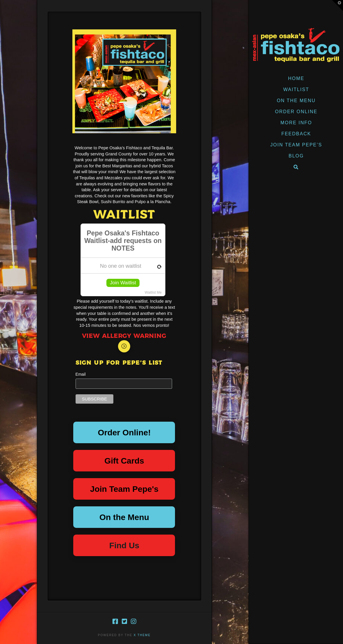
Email (81, 374)
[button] (337, 6)
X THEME (142, 635)
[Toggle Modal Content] (124, 346)
